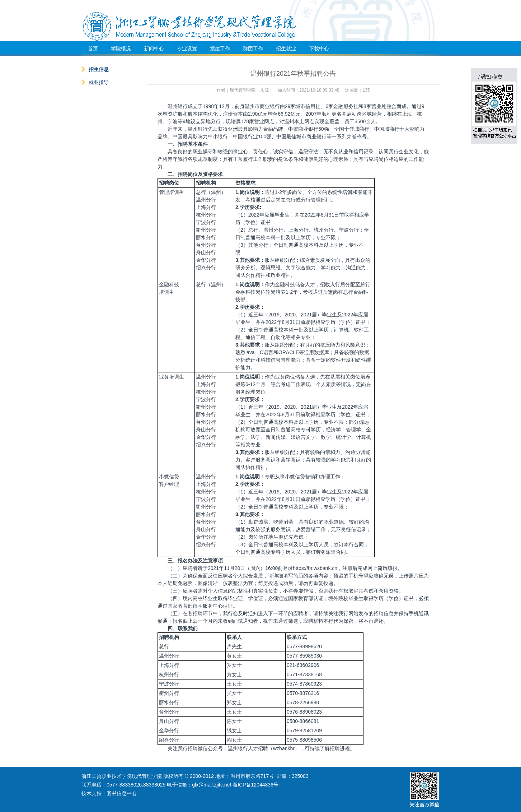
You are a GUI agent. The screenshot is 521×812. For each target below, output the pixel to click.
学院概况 (121, 48)
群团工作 (253, 48)
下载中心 (319, 48)
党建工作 (220, 48)
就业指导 (95, 82)
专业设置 (187, 48)
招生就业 (286, 48)
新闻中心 (154, 48)
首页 (93, 48)
